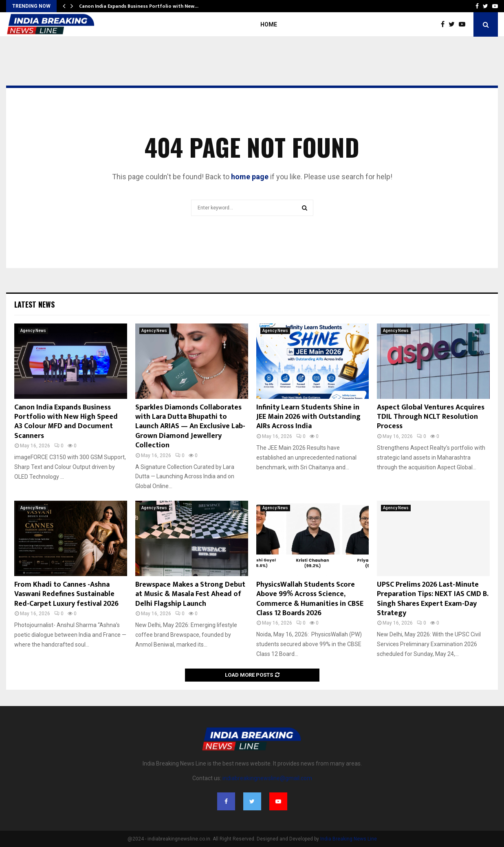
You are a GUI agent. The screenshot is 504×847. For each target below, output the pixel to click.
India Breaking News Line (349, 839)
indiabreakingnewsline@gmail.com (267, 778)
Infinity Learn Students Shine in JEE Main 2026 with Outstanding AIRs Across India (308, 417)
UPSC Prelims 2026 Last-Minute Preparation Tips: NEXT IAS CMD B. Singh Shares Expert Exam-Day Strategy (432, 599)
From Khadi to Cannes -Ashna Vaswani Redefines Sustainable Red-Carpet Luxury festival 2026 (66, 594)
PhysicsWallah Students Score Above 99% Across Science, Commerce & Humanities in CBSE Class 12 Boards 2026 (310, 599)
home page (250, 177)
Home (269, 24)
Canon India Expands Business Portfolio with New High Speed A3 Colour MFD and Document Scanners (66, 422)
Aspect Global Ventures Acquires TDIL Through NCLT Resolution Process (431, 417)
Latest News (34, 304)
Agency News (33, 331)
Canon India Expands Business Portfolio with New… (139, 6)
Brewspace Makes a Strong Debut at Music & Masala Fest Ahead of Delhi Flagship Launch (190, 594)
